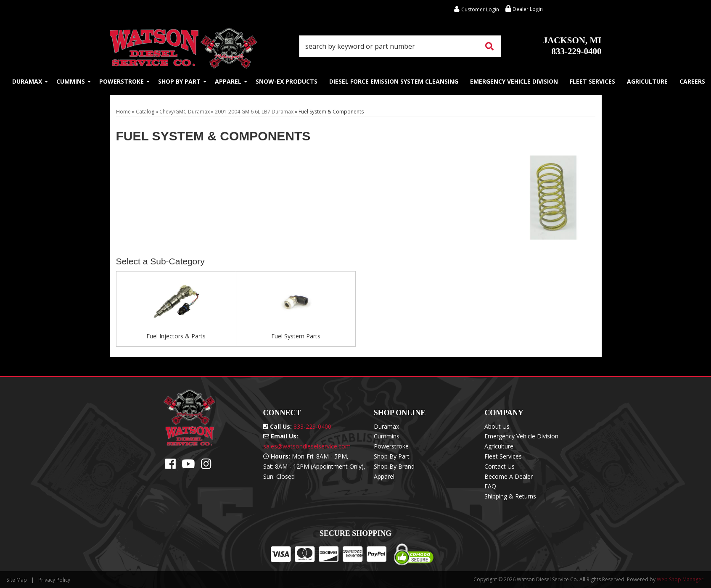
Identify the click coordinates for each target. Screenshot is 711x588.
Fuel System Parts (296, 336)
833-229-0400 (572, 46)
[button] (400, 46)
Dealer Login (524, 9)
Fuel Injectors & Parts (176, 336)
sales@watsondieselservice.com (307, 446)
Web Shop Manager (680, 579)
